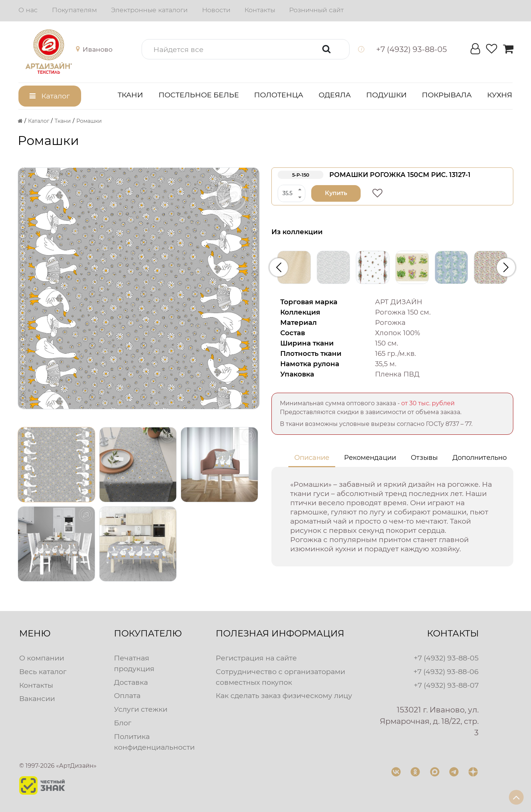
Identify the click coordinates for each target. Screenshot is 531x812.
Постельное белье (199, 95)
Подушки (386, 95)
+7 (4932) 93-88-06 (446, 672)
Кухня (500, 95)
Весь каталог (43, 672)
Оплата (127, 695)
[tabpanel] (392, 517)
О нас (28, 10)
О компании (42, 658)
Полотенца (279, 95)
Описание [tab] (312, 458)
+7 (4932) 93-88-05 (446, 658)
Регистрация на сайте (256, 658)
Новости (216, 10)
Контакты (260, 10)
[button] (89, 49)
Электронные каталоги (149, 10)
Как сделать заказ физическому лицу (284, 695)
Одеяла (335, 95)
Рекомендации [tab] (370, 458)
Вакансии (37, 698)
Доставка (131, 682)
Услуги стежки (141, 709)
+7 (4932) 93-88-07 (446, 685)
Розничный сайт (316, 10)
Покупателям (74, 10)
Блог (123, 723)
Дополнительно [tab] (480, 458)
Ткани (130, 95)
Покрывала (447, 95)
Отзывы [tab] (424, 458)
